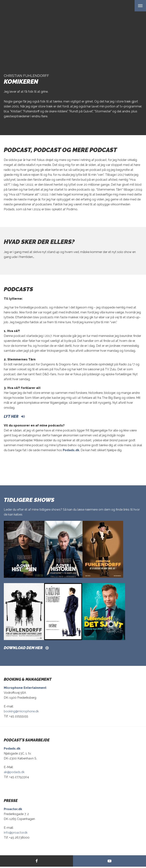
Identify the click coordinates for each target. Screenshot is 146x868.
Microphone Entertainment (25, 688)
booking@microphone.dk (21, 711)
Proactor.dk (13, 809)
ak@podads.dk (14, 772)
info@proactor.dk (16, 833)
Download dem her (23, 648)
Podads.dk (71, 450)
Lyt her (11, 416)
